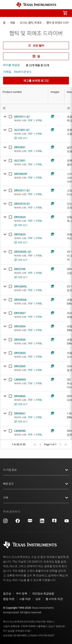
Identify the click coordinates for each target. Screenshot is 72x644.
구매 (36, 498)
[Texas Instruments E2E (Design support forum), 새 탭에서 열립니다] (54, 522)
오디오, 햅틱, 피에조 (31, 23)
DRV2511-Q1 (22, 190)
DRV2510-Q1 (22, 204)
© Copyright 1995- (17, 608)
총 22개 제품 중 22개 (38, 65)
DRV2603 (20, 353)
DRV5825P (21, 174)
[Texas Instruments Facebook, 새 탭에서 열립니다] (18, 522)
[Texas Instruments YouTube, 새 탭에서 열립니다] (67, 522)
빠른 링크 (36, 484)
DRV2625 (20, 234)
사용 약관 (25, 599)
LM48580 (20, 431)
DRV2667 (20, 313)
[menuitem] (33, 13)
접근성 (7, 593)
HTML (39, 120)
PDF (30, 120)
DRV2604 (20, 326)
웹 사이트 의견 (54, 599)
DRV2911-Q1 (22, 117)
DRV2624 (20, 217)
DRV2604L (21, 300)
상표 (38, 599)
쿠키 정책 (22, 593)
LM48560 (20, 380)
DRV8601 (20, 413)
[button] (7, 13)
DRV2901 (20, 147)
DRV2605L (21, 286)
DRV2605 (20, 340)
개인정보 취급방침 (43, 593)
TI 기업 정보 (36, 470)
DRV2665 (20, 366)
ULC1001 (20, 161)
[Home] (36, 5)
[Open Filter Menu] (24, 108)
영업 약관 (9, 599)
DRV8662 (20, 396)
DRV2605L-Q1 (23, 252)
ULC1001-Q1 (22, 130)
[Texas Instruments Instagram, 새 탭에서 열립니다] (5, 522)
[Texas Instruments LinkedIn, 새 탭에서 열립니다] (42, 522)
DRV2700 (20, 269)
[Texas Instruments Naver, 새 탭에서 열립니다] (30, 522)
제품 (13, 23)
